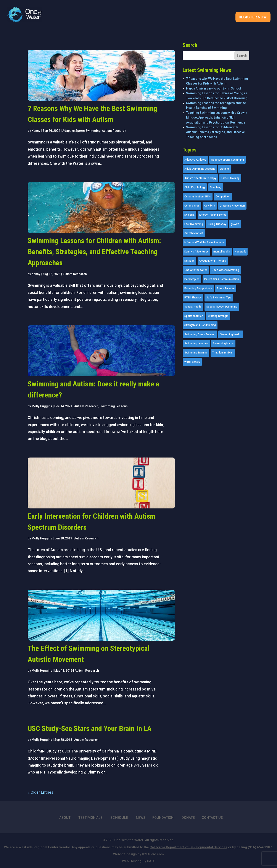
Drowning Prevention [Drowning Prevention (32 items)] (232, 206)
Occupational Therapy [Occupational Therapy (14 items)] (213, 261)
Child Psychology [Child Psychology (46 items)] (195, 187)
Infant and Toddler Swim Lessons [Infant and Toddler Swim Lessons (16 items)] (205, 243)
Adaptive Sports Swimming (81, 131)
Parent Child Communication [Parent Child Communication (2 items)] (222, 279)
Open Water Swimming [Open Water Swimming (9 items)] (225, 270)
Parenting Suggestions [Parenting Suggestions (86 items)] (198, 288)
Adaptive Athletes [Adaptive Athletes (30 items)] (195, 160)
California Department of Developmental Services (188, 847)
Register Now (253, 17)
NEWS (141, 818)
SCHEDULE (119, 818)
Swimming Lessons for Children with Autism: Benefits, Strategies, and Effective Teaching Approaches (94, 252)
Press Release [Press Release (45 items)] (226, 288)
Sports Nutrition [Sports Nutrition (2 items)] (194, 316)
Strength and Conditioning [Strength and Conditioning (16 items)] (200, 325)
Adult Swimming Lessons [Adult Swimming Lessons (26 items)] (200, 169)
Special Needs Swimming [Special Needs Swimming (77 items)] (222, 307)
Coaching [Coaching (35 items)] (216, 187)
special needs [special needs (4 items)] (193, 307)
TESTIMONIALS (90, 818)
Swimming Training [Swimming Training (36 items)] (196, 353)
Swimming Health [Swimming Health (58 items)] (231, 334)
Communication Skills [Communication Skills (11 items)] (198, 197)
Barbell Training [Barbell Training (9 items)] (230, 178)
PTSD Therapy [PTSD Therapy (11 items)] (193, 298)
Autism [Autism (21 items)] (225, 169)
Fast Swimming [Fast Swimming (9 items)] (194, 224)
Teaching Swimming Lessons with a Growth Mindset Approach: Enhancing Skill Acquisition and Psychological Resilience (217, 118)
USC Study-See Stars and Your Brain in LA (90, 728)
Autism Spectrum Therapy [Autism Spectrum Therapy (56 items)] (200, 178)
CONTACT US (212, 818)
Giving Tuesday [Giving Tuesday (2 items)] (217, 224)
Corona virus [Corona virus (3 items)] (192, 206)
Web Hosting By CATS (139, 861)
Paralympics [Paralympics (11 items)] (192, 279)
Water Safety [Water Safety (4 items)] (192, 362)
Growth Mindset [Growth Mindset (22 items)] (194, 233)
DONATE (188, 818)
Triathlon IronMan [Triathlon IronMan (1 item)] (223, 353)
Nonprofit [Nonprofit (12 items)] (240, 252)
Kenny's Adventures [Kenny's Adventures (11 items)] (196, 252)
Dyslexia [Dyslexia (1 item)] (189, 215)
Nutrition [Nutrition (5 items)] (189, 261)
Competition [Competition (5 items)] (223, 197)
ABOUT (65, 818)
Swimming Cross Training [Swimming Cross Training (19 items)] (200, 334)
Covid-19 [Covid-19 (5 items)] (210, 206)
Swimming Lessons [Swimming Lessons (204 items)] (196, 344)
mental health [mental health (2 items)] (222, 252)
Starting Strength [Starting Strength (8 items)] (218, 316)
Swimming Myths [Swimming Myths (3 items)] (223, 344)
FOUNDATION (163, 818)
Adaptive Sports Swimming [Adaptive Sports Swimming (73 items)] (227, 160)
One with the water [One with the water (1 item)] (196, 270)
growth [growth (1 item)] (235, 224)
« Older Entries (40, 792)
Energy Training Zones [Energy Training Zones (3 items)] (213, 215)
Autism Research (114, 131)
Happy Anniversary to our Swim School (214, 88)
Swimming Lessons (114, 406)
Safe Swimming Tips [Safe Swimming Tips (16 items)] (219, 298)
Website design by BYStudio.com (138, 854)
